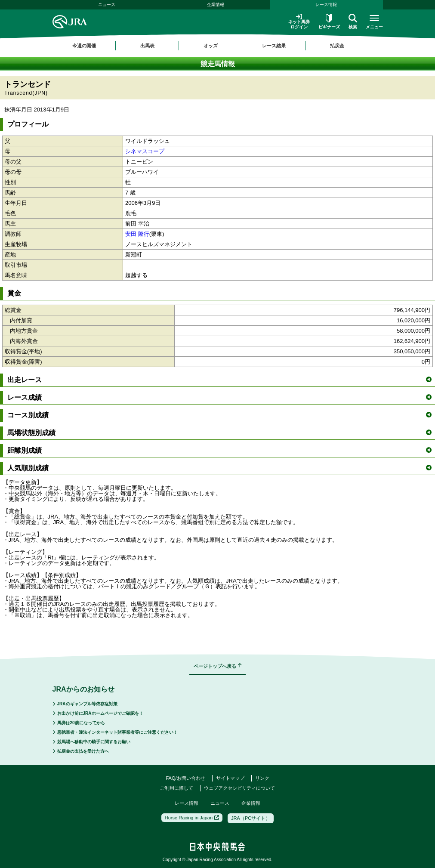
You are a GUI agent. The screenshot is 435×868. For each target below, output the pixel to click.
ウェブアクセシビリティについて (239, 788)
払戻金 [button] (337, 46)
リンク (262, 778)
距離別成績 (219, 450)
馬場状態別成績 (219, 433)
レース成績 (219, 397)
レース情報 (326, 5)
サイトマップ (230, 778)
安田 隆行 (137, 234)
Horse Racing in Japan (192, 818)
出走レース (219, 380)
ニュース (107, 5)
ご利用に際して (177, 788)
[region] (218, 46)
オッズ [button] (211, 46)
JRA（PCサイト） (251, 818)
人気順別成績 (219, 468)
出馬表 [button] (147, 46)
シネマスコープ (145, 151)
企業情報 (216, 5)
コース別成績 (219, 415)
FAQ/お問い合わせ (185, 778)
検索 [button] (353, 22)
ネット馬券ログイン (299, 21)
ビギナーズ (329, 22)
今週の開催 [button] (84, 46)
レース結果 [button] (274, 46)
